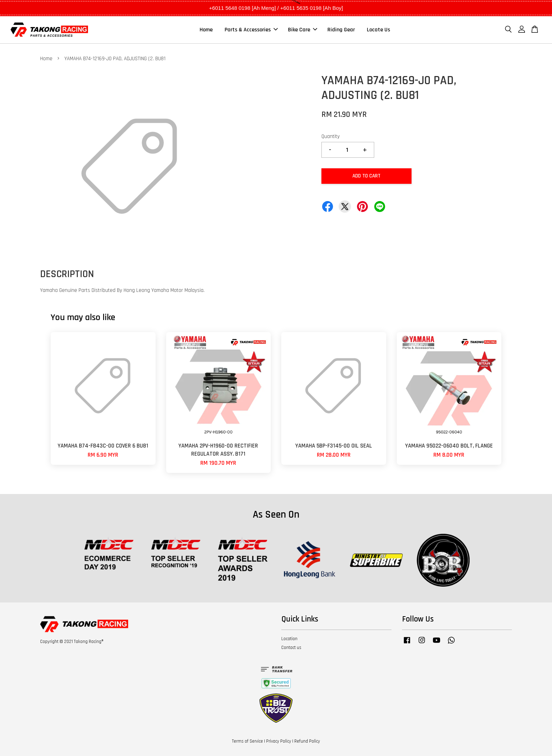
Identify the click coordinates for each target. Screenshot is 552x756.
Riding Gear (341, 30)
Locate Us (378, 30)
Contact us (291, 648)
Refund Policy (307, 741)
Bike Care (303, 30)
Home (206, 30)
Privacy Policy (279, 741)
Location (289, 639)
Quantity (331, 136)
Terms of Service (247, 741)
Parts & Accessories (251, 30)
